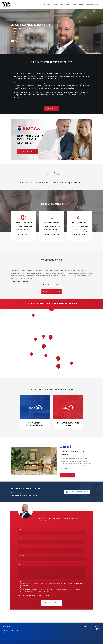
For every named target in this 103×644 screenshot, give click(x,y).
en (97, 4)
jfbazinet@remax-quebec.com (21, 38)
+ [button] (2, 311)
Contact (90, 4)
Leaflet (83, 377)
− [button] (2, 313)
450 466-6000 (18, 36)
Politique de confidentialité (27, 595)
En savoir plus (67, 475)
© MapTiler (87, 377)
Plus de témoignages (51, 292)
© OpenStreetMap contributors (96, 377)
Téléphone (22, 556)
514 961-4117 (17, 34)
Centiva (98, 642)
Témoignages (65, 4)
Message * (22, 565)
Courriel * (22, 547)
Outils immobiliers (78, 4)
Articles (55, 4)
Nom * (21, 538)
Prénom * (22, 529)
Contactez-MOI (51, 603)
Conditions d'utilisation (43, 595)
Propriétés (46, 4)
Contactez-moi (51, 109)
